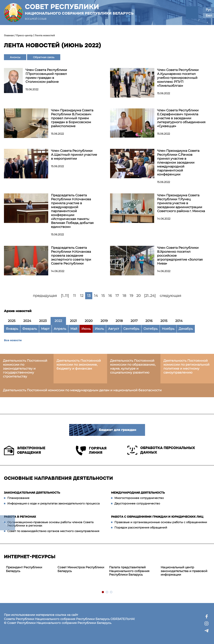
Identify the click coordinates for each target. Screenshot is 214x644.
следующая (170, 296)
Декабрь (186, 329)
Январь (12, 329)
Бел (209, 15)
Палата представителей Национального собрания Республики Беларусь (129, 571)
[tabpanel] (30, 569)
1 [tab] (103, 592)
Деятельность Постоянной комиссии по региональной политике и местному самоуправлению (186, 367)
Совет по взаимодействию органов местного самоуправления (53, 531)
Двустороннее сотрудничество (137, 503)
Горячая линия (91, 451)
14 (96, 296)
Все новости (13, 340)
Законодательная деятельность (32, 493)
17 (117, 296)
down (8, 523)
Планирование (18, 498)
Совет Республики (79, 9)
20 (139, 296)
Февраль (30, 329)
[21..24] (150, 296)
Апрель (60, 329)
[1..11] (65, 296)
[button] (192, 13)
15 (103, 296)
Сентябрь (131, 329)
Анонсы (15, 57)
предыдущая (45, 296)
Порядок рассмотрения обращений (141, 528)
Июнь (86, 329)
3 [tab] (111, 592)
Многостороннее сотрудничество (139, 498)
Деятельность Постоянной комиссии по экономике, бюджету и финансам (79, 365)
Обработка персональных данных (161, 450)
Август (114, 329)
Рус (209, 10)
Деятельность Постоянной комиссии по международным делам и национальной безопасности (82, 390)
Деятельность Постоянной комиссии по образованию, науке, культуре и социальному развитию (133, 367)
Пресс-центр (24, 35)
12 (82, 296)
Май (74, 329)
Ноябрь (168, 329)
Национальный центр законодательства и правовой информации (184, 571)
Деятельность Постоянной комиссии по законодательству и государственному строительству (25, 369)
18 (124, 296)
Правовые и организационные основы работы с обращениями (161, 522)
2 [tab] (107, 592)
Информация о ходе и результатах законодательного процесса (53, 503)
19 (131, 296)
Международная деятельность (138, 493)
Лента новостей (45, 35)
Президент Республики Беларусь (24, 569)
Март (45, 329)
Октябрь (151, 329)
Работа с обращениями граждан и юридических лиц (157, 517)
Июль (99, 329)
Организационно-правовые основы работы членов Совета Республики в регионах (50, 524)
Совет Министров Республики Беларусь (81, 569)
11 (74, 296)
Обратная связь (44, 57)
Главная (9, 35)
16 (110, 296)
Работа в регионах (20, 517)
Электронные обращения (25, 450)
